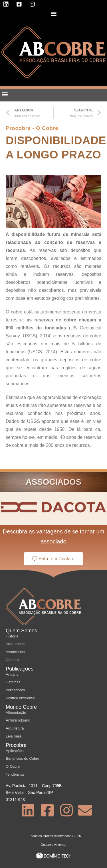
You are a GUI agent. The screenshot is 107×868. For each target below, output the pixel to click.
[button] (53, 13)
